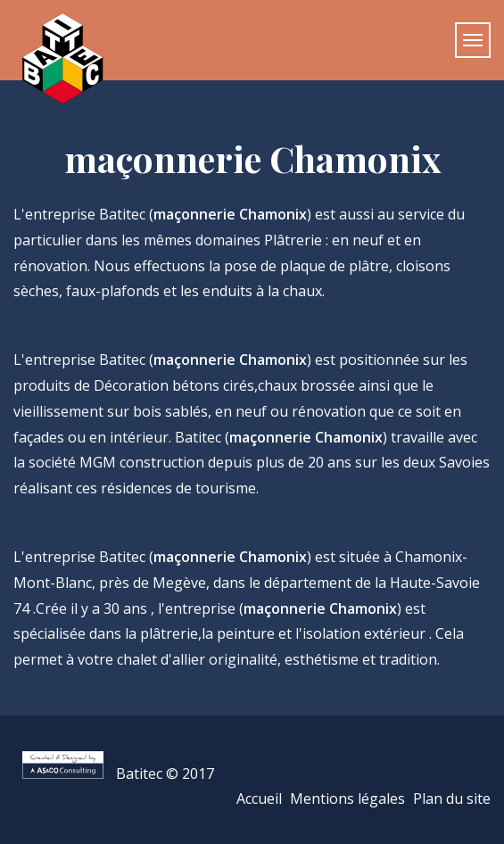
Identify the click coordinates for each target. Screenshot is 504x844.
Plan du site (452, 798)
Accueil (259, 798)
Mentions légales (347, 798)
